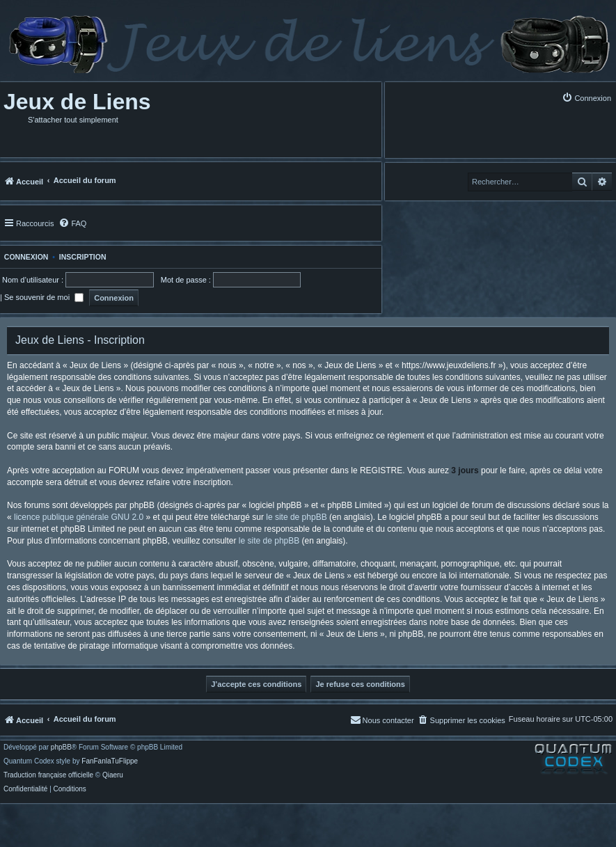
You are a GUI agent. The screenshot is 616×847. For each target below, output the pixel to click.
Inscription (83, 257)
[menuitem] (586, 98)
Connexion (24, 257)
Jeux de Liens (77, 102)
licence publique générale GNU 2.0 (79, 517)
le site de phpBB (296, 517)
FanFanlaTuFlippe (110, 761)
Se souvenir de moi (44, 297)
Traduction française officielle (48, 775)
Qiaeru (113, 775)
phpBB (61, 747)
